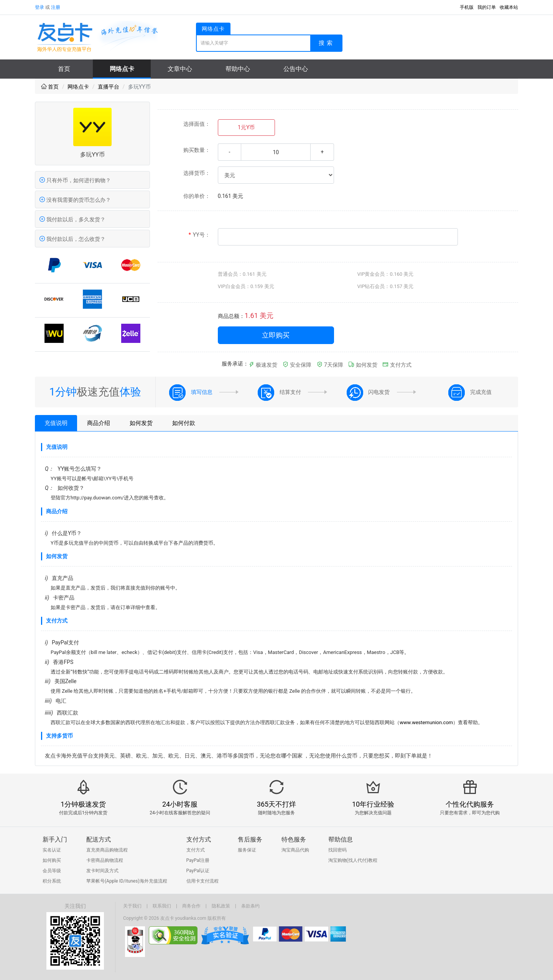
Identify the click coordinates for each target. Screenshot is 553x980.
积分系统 (52, 881)
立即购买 (276, 335)
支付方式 (397, 365)
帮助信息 (341, 839)
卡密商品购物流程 (105, 860)
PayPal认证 (198, 871)
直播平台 (109, 87)
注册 (56, 7)
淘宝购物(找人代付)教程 (353, 860)
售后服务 (250, 839)
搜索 (327, 43)
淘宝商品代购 (295, 850)
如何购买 (52, 860)
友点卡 (167, 918)
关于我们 (132, 906)
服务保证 (247, 850)
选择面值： (197, 124)
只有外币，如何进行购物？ (75, 180)
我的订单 (487, 7)
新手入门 (55, 839)
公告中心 (296, 69)
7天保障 (330, 365)
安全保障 (297, 365)
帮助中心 (238, 69)
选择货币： (197, 173)
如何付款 (184, 423)
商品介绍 (99, 423)
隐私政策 (221, 906)
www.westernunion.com (426, 722)
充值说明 (56, 423)
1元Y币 (246, 127)
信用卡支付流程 (202, 881)
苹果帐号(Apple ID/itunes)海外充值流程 (127, 881)
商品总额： (231, 316)
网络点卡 (122, 69)
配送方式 (99, 839)
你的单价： (197, 196)
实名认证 (52, 850)
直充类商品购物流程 (107, 850)
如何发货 (363, 365)
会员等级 (52, 871)
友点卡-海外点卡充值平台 (96, 37)
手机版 (467, 7)
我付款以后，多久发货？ (72, 219)
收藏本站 (509, 7)
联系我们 (162, 906)
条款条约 (250, 906)
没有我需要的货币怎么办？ (75, 200)
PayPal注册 (198, 860)
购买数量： (197, 150)
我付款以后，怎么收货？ (72, 239)
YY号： (199, 235)
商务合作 (191, 906)
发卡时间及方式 (102, 871)
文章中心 (180, 69)
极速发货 (263, 365)
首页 (64, 69)
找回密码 (337, 850)
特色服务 (294, 839)
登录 (39, 7)
